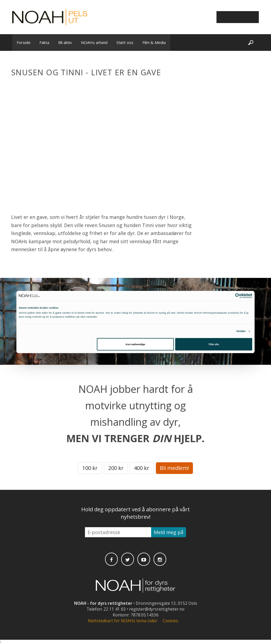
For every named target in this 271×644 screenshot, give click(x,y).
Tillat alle (214, 344)
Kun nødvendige (135, 344)
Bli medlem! (174, 468)
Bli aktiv (65, 42)
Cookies (170, 621)
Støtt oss (125, 42)
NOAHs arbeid (94, 42)
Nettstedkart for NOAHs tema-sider (123, 621)
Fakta (44, 42)
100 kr (90, 468)
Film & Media (154, 42)
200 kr (116, 468)
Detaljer (241, 331)
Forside (24, 42)
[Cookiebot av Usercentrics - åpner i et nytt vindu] (229, 296)
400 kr (142, 468)
